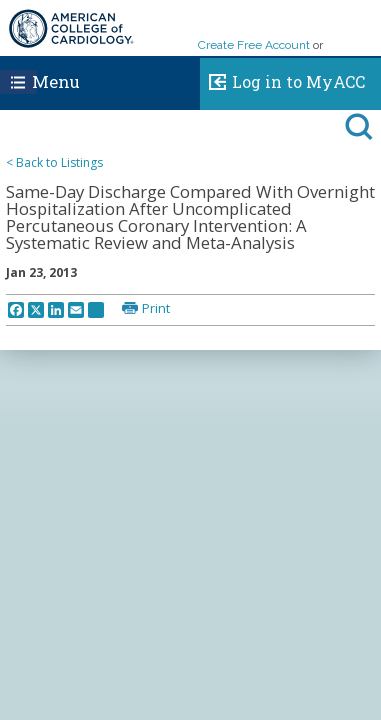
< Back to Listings (54, 162)
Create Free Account (254, 45)
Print (156, 308)
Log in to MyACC (282, 79)
